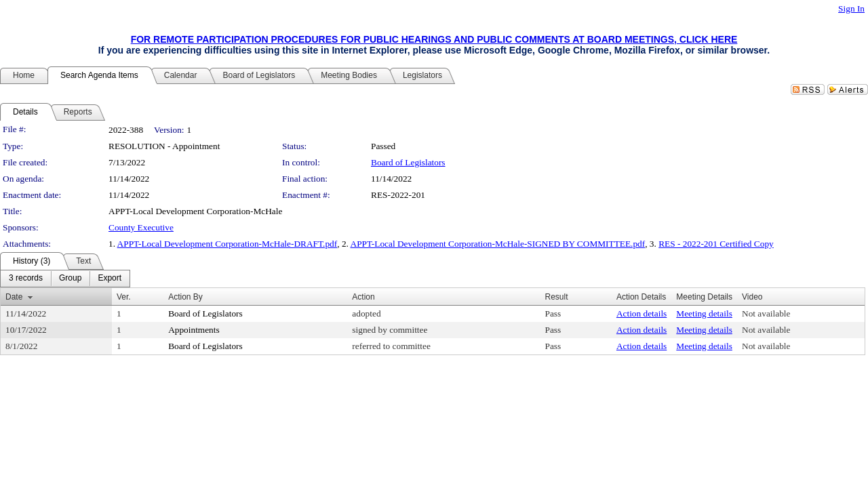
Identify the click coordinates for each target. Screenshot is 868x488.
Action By (185, 297)
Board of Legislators (408, 162)
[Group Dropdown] (70, 279)
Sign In (851, 8)
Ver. (124, 297)
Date (14, 297)
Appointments (194, 330)
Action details (642, 313)
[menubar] (65, 279)
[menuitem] (26, 279)
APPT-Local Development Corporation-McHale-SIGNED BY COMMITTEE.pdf (498, 244)
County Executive (141, 227)
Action (363, 297)
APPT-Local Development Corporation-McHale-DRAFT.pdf (228, 244)
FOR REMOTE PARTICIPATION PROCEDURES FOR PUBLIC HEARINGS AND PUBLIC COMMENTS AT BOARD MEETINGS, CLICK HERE (434, 39)
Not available (766, 313)
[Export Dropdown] (110, 279)
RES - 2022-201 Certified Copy (716, 244)
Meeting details (704, 313)
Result (557, 297)
